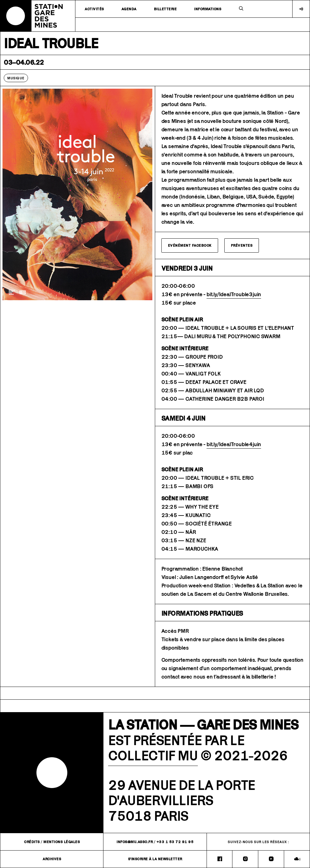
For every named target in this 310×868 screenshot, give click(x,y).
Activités (94, 9)
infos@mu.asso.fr (135, 842)
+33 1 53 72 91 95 (175, 842)
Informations (208, 9)
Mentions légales (62, 842)
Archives (52, 859)
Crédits (32, 842)
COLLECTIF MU (153, 755)
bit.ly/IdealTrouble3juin (234, 294)
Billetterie (165, 9)
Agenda (129, 9)
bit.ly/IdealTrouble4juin (234, 444)
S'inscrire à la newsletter (155, 859)
